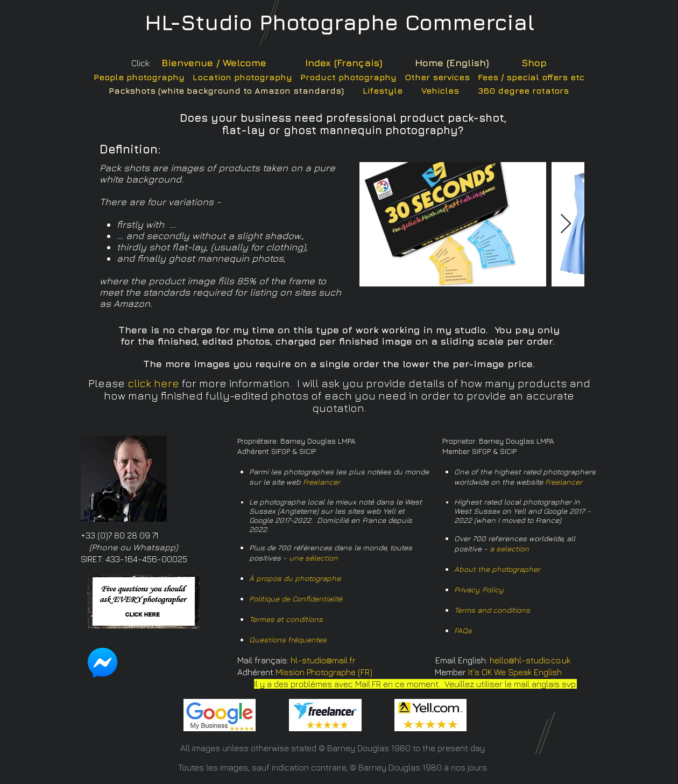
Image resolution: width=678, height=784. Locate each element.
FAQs (463, 630)
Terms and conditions (492, 610)
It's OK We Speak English (515, 672)
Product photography (348, 77)
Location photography (242, 77)
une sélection (313, 558)
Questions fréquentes (288, 639)
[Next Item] (566, 224)
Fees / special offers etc (531, 77)
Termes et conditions (286, 619)
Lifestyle (383, 90)
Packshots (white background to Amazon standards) (226, 90)
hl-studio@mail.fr (323, 660)
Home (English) (452, 63)
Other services (437, 77)
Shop (534, 63)
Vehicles (440, 90)
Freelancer (322, 482)
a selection (509, 548)
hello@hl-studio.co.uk (530, 660)
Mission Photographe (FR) (324, 672)
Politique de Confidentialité (296, 598)
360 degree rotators (523, 90)
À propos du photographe (295, 578)
